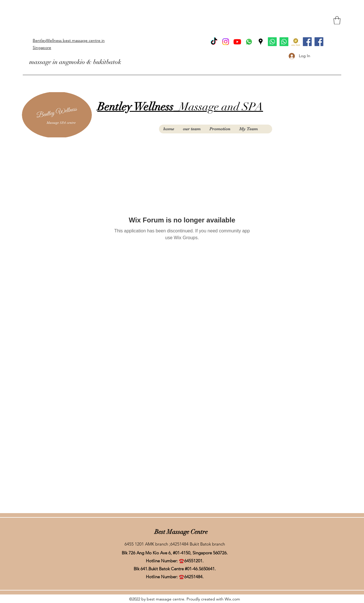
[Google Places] (261, 42)
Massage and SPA (180, 107)
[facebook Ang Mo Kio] (319, 42)
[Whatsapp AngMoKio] (284, 42)
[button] (337, 20)
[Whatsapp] (249, 42)
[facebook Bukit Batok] (307, 42)
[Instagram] (226, 42)
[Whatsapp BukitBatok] (272, 42)
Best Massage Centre (181, 532)
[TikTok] (214, 42)
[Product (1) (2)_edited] (296, 42)
